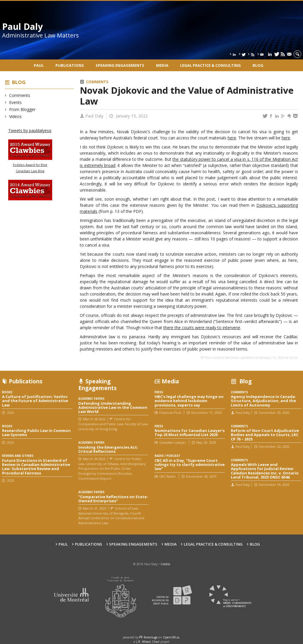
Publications (70, 65)
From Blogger (22, 109)
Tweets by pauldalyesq (30, 130)
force (151, 637)
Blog (258, 65)
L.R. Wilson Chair (148, 642)
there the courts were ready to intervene (202, 328)
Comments (20, 95)
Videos (16, 116)
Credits (165, 564)
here (232, 138)
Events (16, 102)
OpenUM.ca (171, 637)
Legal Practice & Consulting (210, 65)
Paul (39, 65)
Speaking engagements (120, 65)
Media (162, 65)
